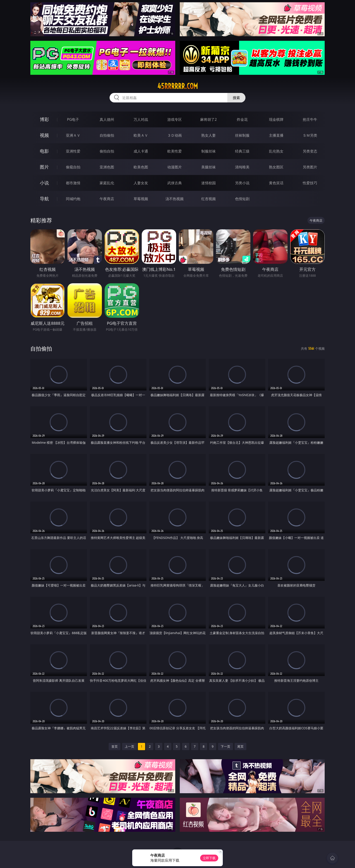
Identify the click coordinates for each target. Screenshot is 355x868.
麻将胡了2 (208, 119)
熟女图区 (276, 167)
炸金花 (242, 119)
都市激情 (73, 183)
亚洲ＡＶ (73, 135)
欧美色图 (141, 167)
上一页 (130, 746)
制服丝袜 (209, 151)
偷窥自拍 (73, 167)
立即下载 (209, 858)
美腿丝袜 (209, 167)
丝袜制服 (242, 135)
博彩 (44, 119)
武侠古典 (175, 183)
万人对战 (141, 119)
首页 (115, 746)
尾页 (240, 746)
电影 (44, 151)
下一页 (225, 746)
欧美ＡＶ (141, 135)
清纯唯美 (242, 167)
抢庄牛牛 (310, 119)
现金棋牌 (276, 119)
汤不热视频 (175, 199)
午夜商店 (107, 199)
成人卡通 (141, 151)
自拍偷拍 (107, 135)
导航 (44, 199)
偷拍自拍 (107, 151)
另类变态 (310, 151)
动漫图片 (175, 167)
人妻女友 (141, 183)
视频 (44, 135)
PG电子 (73, 119)
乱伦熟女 (276, 151)
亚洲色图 (107, 167)
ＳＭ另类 (310, 135)
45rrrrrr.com (178, 86)
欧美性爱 (175, 151)
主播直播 (276, 135)
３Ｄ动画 (175, 135)
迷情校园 (209, 183)
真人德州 (107, 119)
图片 (44, 167)
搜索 (236, 98)
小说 (44, 183)
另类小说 (242, 183)
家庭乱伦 (107, 183)
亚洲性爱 (73, 151)
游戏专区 (175, 119)
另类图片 (310, 167)
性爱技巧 (310, 183)
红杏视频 (209, 199)
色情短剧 (242, 199)
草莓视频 (141, 199)
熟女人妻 (209, 135)
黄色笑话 (276, 183)
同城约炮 (73, 199)
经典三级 (242, 151)
